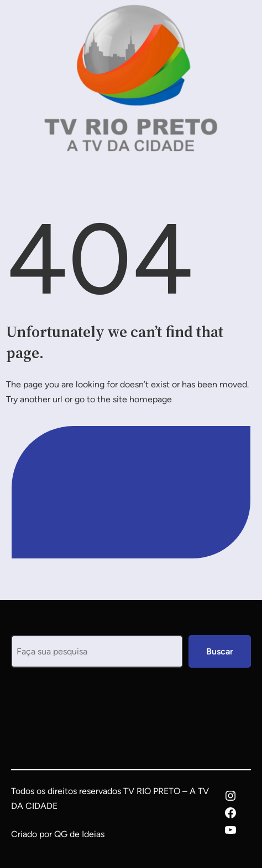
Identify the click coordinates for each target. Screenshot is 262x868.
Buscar (220, 651)
